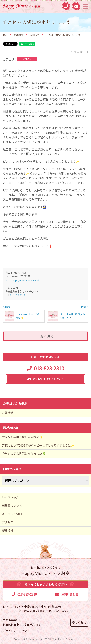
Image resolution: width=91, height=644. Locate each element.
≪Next (6, 307)
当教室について (12, 505)
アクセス (8, 522)
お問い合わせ (70, 594)
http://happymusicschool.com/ (22, 280)
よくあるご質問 (12, 514)
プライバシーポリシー (16, 631)
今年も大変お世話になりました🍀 (24, 454)
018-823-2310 (18, 295)
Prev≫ (85, 307)
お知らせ (27, 59)
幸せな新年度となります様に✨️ (22, 437)
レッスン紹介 (10, 497)
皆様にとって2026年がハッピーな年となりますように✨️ (38, 445)
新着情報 (8, 531)
